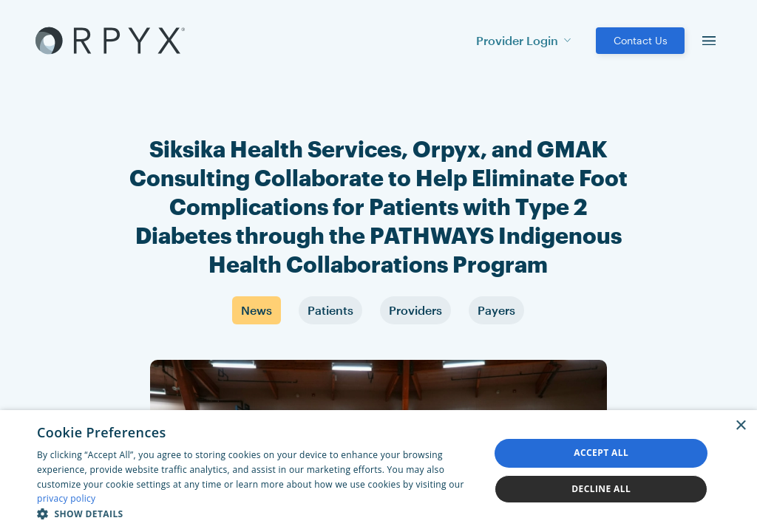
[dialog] (378, 471)
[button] (257, 514)
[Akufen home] (110, 41)
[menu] (709, 41)
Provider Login (523, 40)
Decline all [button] (601, 489)
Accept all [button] (601, 453)
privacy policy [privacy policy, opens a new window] (66, 498)
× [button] (740, 426)
